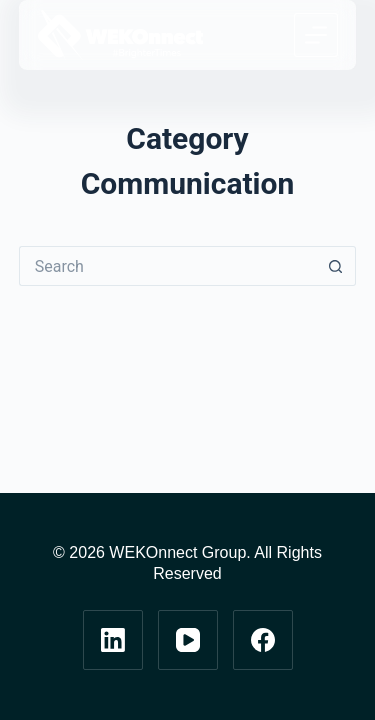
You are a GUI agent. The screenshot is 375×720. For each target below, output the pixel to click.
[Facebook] (263, 640)
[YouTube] (188, 640)
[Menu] (316, 35)
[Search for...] (168, 266)
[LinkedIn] (113, 640)
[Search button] (336, 266)
